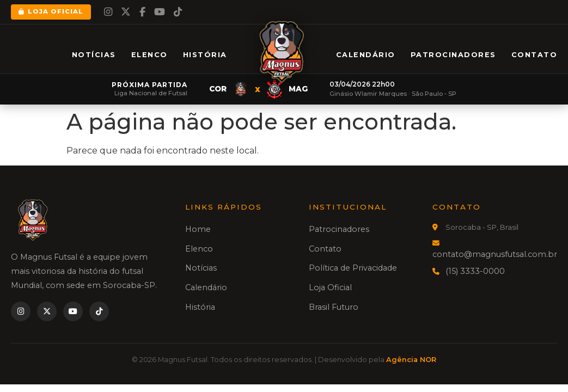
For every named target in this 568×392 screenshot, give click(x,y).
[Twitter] (126, 12)
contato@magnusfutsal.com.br (495, 254)
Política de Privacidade (353, 268)
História (205, 55)
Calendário (366, 55)
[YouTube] (160, 12)
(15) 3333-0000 (475, 271)
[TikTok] (178, 12)
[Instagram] (108, 12)
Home (198, 229)
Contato (535, 55)
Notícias (94, 55)
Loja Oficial (51, 11)
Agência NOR (411, 360)
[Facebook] (142, 12)
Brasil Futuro (334, 307)
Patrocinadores (453, 55)
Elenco (149, 55)
